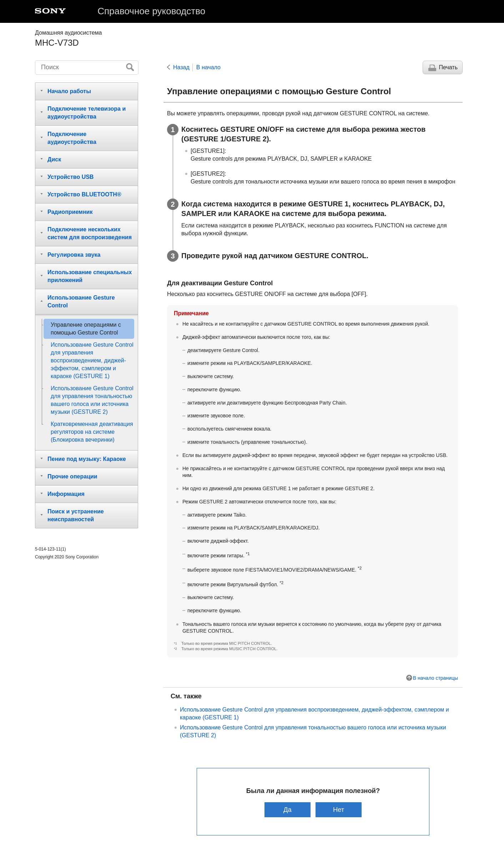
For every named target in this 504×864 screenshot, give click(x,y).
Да (288, 810)
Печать (448, 67)
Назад (181, 67)
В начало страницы (435, 678)
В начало (208, 67)
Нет (339, 810)
